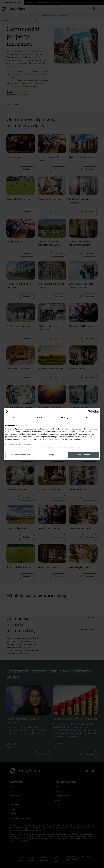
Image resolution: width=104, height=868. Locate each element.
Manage (52, 455)
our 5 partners (17, 429)
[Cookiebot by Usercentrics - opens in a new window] (89, 412)
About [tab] (88, 418)
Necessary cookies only (21, 455)
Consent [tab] (16, 418)
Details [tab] (40, 418)
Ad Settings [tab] (64, 418)
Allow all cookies (83, 455)
